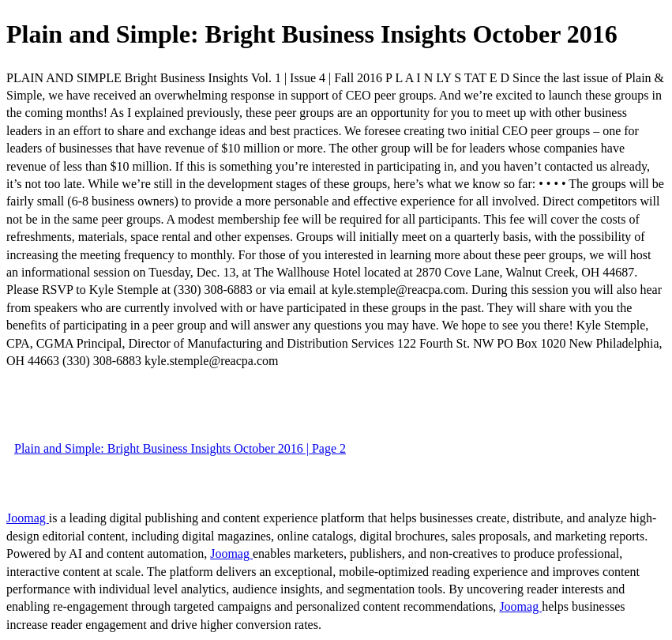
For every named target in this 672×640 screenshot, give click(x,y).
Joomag (28, 518)
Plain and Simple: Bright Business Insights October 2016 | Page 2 (180, 448)
